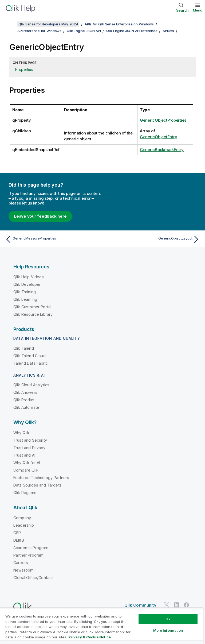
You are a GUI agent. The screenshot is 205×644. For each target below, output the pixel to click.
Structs (168, 31)
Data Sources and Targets (38, 485)
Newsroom (23, 570)
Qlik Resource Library (33, 314)
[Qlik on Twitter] (167, 605)
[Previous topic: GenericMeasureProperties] (52, 239)
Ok (168, 619)
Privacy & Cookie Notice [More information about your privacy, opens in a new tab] (90, 637)
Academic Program (31, 548)
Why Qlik (21, 433)
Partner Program (28, 555)
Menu (198, 10)
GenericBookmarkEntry (162, 150)
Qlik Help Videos (29, 277)
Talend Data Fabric (31, 363)
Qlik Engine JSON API (84, 31)
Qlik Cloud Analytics (31, 385)
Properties (24, 69)
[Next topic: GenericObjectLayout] (153, 239)
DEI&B (19, 540)
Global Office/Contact (33, 578)
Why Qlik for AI (27, 463)
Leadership (24, 525)
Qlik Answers (25, 392)
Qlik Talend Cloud (29, 356)
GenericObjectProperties (163, 120)
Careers (21, 563)
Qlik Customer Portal (32, 307)
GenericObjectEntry (159, 137)
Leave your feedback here (40, 216)
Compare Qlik (26, 470)
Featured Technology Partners (41, 478)
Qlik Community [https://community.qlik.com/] (140, 605)
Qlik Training (25, 292)
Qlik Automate (26, 407)
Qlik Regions (25, 493)
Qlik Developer (27, 284)
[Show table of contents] (11, 24)
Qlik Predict (24, 400)
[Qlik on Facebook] (187, 605)
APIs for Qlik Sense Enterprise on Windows (119, 24)
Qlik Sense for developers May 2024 (48, 24)
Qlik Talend (24, 348)
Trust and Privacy (29, 448)
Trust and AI (24, 455)
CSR (17, 533)
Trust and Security (30, 440)
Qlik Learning (25, 299)
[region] (101, 626)
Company (22, 518)
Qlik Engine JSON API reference (132, 31)
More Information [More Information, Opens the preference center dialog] (168, 630)
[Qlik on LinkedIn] (176, 605)
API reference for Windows (39, 31)
